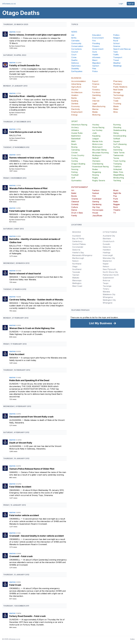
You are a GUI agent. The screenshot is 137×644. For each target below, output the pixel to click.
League (95, 139)
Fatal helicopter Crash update (25, 211)
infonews (96, 57)
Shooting (117, 127)
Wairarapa (77, 280)
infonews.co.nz (9, 4)
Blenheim (107, 239)
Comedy (75, 204)
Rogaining (97, 172)
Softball (117, 139)
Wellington (77, 283)
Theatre (117, 210)
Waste (116, 106)
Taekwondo (118, 155)
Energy (74, 115)
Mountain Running (100, 153)
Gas (94, 98)
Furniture (96, 92)
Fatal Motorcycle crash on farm (26, 132)
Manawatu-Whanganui (82, 255)
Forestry (96, 90)
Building (75, 101)
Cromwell (15, 38)
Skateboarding (120, 130)
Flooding (96, 43)
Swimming (118, 150)
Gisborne (76, 250)
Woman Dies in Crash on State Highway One (32, 328)
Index (133, 639)
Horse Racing (98, 127)
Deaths (12, 32)
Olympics (96, 161)
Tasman (76, 275)
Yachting (117, 180)
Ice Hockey (97, 130)
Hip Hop (96, 207)
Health (95, 55)
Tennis (116, 158)
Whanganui (108, 297)
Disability (75, 69)
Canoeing (75, 150)
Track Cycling (119, 161)
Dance (74, 210)
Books (74, 196)
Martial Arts (97, 141)
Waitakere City (109, 294)
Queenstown (108, 278)
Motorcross (97, 144)
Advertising (76, 84)
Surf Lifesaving (120, 144)
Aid (73, 35)
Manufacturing (99, 106)
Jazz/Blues (97, 216)
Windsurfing (119, 178)
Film (94, 196)
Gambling (96, 95)
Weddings (117, 66)
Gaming (96, 202)
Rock (116, 207)
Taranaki (76, 272)
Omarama (15, 490)
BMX (73, 141)
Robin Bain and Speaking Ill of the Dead (29, 380)
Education (97, 35)
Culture (75, 207)
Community (76, 43)
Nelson (75, 261)
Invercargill (108, 255)
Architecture (77, 92)
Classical (75, 202)
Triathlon (117, 167)
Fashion (96, 190)
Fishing (74, 172)
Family (74, 216)
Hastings (107, 253)
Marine (95, 109)
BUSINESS (76, 78)
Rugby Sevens (99, 180)
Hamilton (107, 250)
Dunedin (14, 69)
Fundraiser (97, 199)
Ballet (74, 193)
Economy (75, 106)
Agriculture (76, 87)
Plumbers (117, 84)
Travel (116, 60)
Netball (95, 158)
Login (121, 4)
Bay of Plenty (78, 239)
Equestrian (76, 167)
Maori (95, 60)
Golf (73, 178)
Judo (95, 133)
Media (95, 112)
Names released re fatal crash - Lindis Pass (32, 158)
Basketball (76, 139)
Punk (116, 199)
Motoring (96, 115)
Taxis (116, 52)
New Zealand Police (18, 46)
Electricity (76, 109)
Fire (94, 41)
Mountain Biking (99, 150)
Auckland (76, 236)
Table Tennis (119, 153)
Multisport (97, 155)
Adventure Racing (79, 125)
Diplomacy (76, 66)
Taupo (106, 283)
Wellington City (109, 300)
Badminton (76, 136)
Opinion (96, 66)
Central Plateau (79, 244)
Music (116, 190)
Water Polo (118, 172)
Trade (116, 101)
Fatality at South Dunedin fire (24, 65)
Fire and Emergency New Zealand (23, 77)
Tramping (117, 164)
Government (98, 49)
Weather (117, 63)
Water (116, 109)
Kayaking (96, 136)
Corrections (76, 49)
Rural (116, 41)
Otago (75, 266)
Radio (116, 202)
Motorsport (97, 147)
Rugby (95, 178)
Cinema (75, 199)
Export (95, 81)
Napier (106, 264)
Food (94, 87)
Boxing (74, 147)
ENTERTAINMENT (80, 187)
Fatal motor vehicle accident (24, 515)
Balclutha (15, 100)
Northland (77, 264)
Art (73, 190)
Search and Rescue (122, 49)
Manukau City (109, 258)
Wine (115, 112)
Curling (74, 158)
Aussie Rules (77, 133)
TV (115, 213)
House (95, 213)
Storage (117, 92)
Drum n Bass (77, 213)
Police (95, 71)
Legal (95, 104)
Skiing (116, 133)
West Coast (77, 286)
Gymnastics (76, 180)
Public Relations (120, 87)
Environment (98, 38)
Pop (115, 196)
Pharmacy (118, 81)
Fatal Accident (17, 354)
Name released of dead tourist (25, 274)
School (116, 43)
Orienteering (98, 164)
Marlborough (78, 258)
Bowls (74, 144)
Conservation (77, 46)
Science (117, 46)
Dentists (75, 104)
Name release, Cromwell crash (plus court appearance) (38, 35)
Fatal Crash (15, 585)
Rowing (96, 175)
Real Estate (118, 90)
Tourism (117, 98)
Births (74, 38)
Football (75, 175)
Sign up (131, 4)
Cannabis (75, 41)
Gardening (97, 204)
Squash (117, 141)
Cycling (74, 161)
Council (75, 52)
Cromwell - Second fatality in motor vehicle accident (37, 536)
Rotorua (106, 280)
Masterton (107, 261)
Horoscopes (98, 210)
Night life (117, 193)
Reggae (116, 204)
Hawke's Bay (78, 253)
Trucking (117, 104)
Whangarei (108, 303)
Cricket (74, 153)
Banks (74, 98)
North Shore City (110, 272)
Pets (94, 69)
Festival (96, 193)
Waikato (76, 278)
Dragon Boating (78, 164)
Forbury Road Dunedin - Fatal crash (27, 616)
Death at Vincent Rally (21, 443)
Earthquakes (77, 71)
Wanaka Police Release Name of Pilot (28, 188)
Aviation (75, 95)
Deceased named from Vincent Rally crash (31, 417)
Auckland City (109, 236)
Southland (77, 269)
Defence (75, 63)
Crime (74, 57)
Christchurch (109, 241)
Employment (77, 112)
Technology (118, 95)
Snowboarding (120, 136)
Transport (118, 57)
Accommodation (79, 81)
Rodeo (95, 169)
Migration (96, 63)
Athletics (75, 130)
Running (117, 125)
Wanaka (14, 192)
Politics (116, 35)
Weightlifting (118, 175)
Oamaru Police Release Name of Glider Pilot (32, 469)
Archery (75, 127)
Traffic (116, 55)
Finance (96, 84)
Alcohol (75, 90)
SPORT (75, 121)
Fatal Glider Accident (20, 487)
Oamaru (14, 472)
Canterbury (77, 241)
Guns (95, 52)
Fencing (75, 169)
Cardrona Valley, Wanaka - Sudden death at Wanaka (36, 300)
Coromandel (78, 247)
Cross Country (78, 155)
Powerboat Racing (100, 167)
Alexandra (16, 420)
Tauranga (107, 286)
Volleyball (117, 169)
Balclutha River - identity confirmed (28, 96)
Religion (117, 38)
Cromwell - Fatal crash (21, 556)
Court (74, 55)
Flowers (96, 46)
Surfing (116, 147)
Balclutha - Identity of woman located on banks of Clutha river (35, 241)
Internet (96, 101)
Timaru (106, 289)
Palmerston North (111, 275)
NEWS (74, 32)
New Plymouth (109, 269)
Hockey (96, 125)
